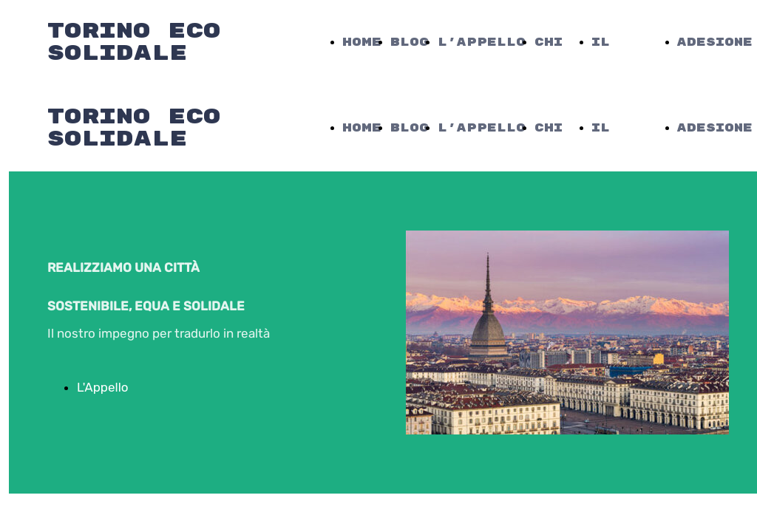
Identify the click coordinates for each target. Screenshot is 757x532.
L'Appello (482, 42)
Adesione (715, 42)
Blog (410, 42)
